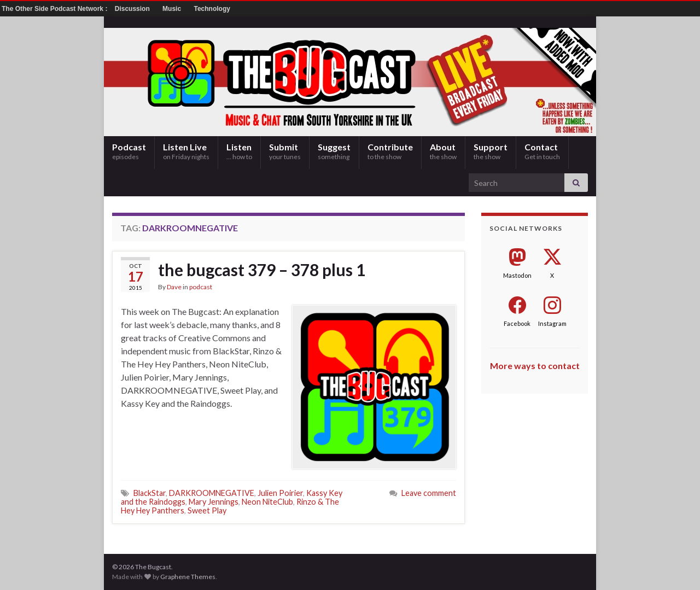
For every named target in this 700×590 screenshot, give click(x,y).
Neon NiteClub (267, 502)
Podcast (129, 151)
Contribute (390, 151)
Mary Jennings (214, 502)
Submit (285, 151)
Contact (542, 151)
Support (491, 151)
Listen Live (186, 151)
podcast (201, 287)
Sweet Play (207, 510)
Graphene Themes (188, 577)
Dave (174, 287)
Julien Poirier (280, 493)
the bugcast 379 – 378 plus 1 (262, 270)
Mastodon (517, 275)
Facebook (517, 323)
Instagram (552, 323)
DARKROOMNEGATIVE (212, 493)
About (443, 151)
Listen (239, 151)
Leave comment (429, 493)
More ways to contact (535, 366)
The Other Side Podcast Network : (56, 9)
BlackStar (150, 493)
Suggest (334, 151)
